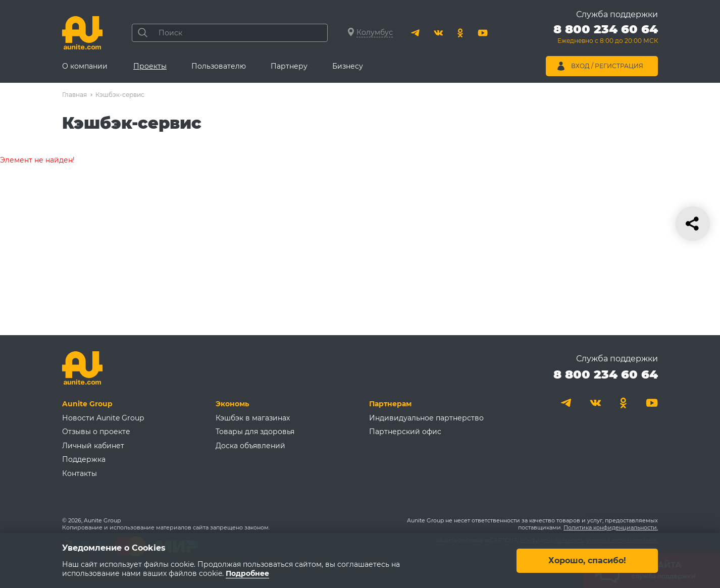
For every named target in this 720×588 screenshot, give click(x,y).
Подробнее (247, 573)
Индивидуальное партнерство (426, 418)
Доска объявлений (250, 446)
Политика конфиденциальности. (611, 527)
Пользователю (219, 66)
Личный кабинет (93, 446)
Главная (74, 95)
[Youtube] (483, 33)
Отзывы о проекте (96, 432)
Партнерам (390, 404)
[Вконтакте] (438, 33)
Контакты (80, 473)
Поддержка (84, 459)
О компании (85, 66)
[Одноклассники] (460, 33)
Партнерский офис (405, 432)
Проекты (150, 66)
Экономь (232, 404)
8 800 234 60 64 (606, 374)
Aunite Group (87, 404)
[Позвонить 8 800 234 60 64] (606, 35)
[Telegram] (416, 33)
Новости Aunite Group (103, 418)
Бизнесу (348, 66)
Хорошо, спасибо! (587, 560)
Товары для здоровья (255, 432)
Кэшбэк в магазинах (253, 418)
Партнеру (289, 66)
